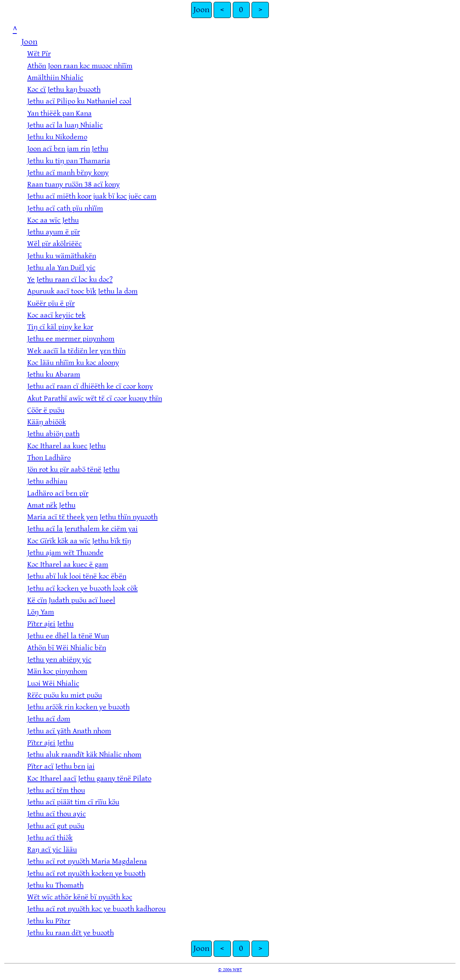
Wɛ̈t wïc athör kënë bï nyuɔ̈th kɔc (80, 897)
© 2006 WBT (230, 970)
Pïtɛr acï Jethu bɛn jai (61, 766)
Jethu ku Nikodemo (57, 137)
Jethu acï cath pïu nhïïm (65, 208)
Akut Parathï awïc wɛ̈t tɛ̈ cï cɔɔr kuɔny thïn (95, 398)
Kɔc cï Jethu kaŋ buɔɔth (64, 89)
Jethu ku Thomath (55, 885)
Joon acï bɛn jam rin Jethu (68, 149)
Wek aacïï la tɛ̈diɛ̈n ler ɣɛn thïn (76, 351)
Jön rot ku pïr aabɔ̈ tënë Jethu (73, 469)
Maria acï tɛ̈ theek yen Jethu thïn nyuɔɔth (92, 517)
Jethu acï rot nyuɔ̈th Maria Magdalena (87, 861)
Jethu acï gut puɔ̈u (56, 826)
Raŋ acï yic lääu (52, 849)
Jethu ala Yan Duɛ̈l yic (61, 268)
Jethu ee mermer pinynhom (71, 339)
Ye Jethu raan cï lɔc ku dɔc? (70, 279)
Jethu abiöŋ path (53, 434)
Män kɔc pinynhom (57, 671)
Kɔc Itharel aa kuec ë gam (68, 564)
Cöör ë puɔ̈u (46, 410)
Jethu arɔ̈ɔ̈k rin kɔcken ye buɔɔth (78, 707)
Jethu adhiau (47, 481)
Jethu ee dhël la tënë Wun (68, 636)
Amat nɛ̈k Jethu (51, 505)
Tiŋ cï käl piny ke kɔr (60, 327)
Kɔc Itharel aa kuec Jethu (66, 446)
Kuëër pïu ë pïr (51, 303)
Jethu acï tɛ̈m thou (56, 790)
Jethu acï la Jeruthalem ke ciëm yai (82, 529)
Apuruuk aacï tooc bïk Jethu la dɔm (82, 291)
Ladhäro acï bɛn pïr (58, 493)
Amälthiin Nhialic (55, 78)
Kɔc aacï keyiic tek (56, 315)
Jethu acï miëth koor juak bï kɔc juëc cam (92, 196)
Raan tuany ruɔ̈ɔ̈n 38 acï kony (73, 184)
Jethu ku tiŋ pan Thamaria (69, 161)
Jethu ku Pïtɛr (49, 921)
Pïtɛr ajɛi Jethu (50, 624)
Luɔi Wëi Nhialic (53, 683)
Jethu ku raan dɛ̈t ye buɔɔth (71, 933)
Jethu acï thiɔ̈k (50, 838)
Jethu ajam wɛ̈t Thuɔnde (65, 553)
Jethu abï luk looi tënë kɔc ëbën (77, 576)
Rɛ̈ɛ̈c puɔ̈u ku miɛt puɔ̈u (65, 695)
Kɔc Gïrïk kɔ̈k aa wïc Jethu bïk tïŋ (79, 541)
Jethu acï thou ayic (57, 814)
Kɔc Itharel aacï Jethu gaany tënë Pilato (89, 778)
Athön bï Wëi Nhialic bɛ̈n (67, 648)
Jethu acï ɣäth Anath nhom (69, 731)
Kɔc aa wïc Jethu (53, 220)
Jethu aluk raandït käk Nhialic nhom (84, 754)
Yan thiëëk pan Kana (59, 113)
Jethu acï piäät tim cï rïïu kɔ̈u (73, 802)
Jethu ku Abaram (54, 374)
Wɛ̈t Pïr (39, 54)
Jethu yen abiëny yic (59, 659)
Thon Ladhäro (49, 458)
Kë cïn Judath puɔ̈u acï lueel (71, 600)
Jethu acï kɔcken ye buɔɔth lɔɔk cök (82, 588)
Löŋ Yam (41, 612)
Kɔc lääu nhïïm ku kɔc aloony (73, 363)
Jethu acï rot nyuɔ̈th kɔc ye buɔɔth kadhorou (96, 909)
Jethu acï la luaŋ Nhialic (65, 125)
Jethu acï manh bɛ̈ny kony (68, 173)
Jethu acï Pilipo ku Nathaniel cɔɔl (79, 101)
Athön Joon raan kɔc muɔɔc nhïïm (80, 66)
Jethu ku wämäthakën (62, 256)
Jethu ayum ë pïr (54, 232)
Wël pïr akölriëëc (55, 244)
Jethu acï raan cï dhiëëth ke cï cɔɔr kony (90, 386)
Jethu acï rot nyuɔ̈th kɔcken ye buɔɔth (86, 873)
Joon (201, 10)
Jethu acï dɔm (49, 719)
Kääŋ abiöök (47, 422)
